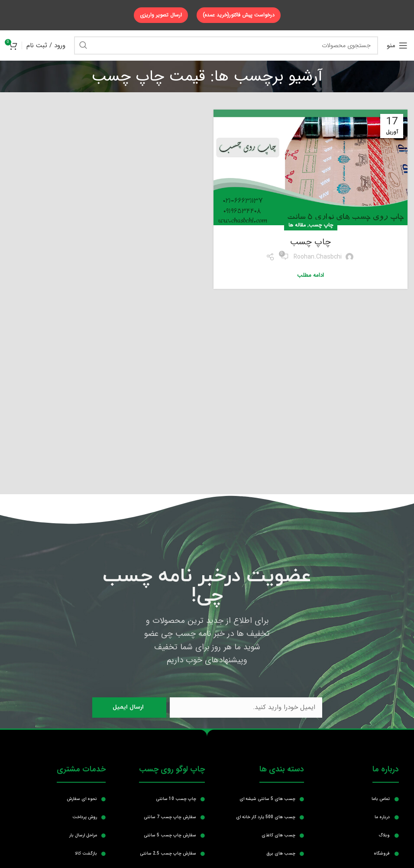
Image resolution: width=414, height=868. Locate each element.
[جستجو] (226, 45)
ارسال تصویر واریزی (161, 15)
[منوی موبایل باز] (397, 45)
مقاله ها (297, 225)
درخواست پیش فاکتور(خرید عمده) (239, 15)
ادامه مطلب (310, 275)
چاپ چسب (321, 225)
